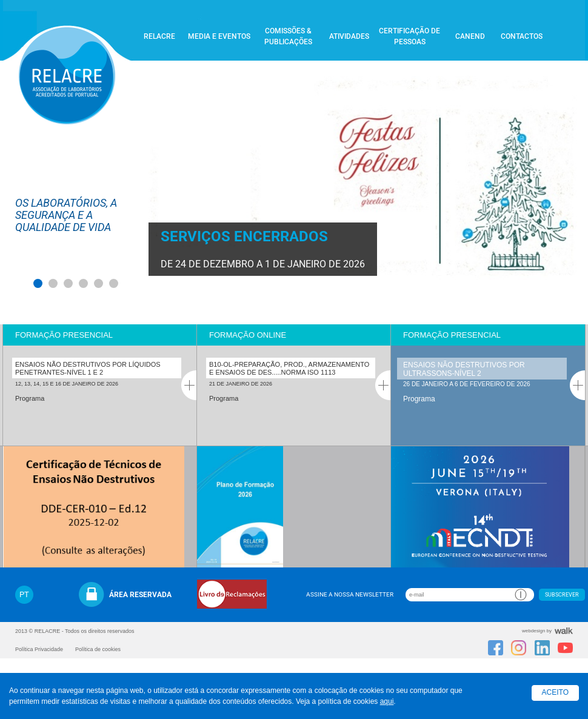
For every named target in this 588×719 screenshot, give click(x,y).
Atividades (349, 36)
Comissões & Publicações (288, 36)
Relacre (159, 36)
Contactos (522, 36)
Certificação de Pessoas (409, 36)
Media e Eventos (219, 36)
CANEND (470, 36)
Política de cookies (98, 649)
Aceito (555, 692)
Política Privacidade (39, 649)
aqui (387, 701)
